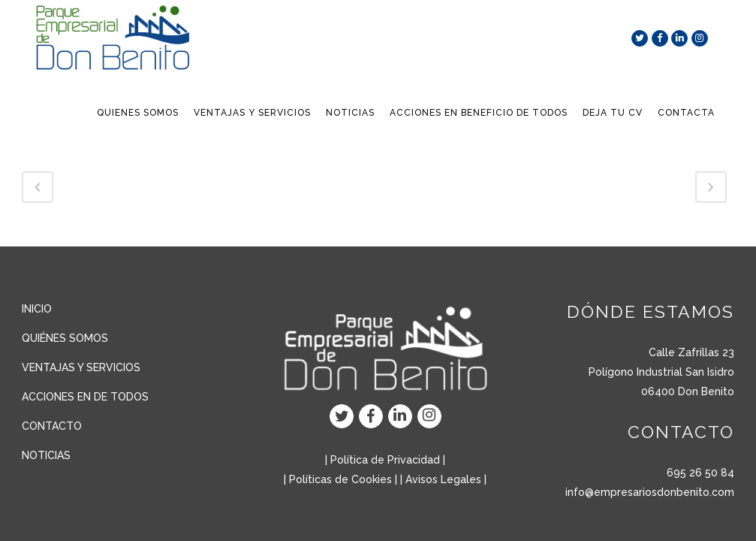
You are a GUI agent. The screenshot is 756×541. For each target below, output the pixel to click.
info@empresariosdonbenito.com (650, 492)
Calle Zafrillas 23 (691, 352)
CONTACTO (52, 426)
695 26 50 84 (700, 473)
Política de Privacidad (385, 460)
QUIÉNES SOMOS (65, 338)
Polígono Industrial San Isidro (661, 372)
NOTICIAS (46, 455)
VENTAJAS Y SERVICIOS (81, 367)
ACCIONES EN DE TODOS (85, 397)
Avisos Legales (443, 479)
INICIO (37, 309)
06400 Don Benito (688, 391)
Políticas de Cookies (340, 479)
